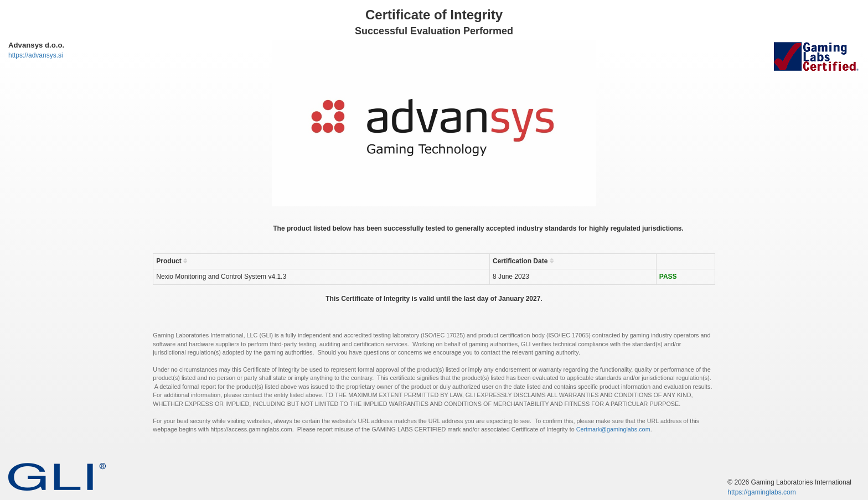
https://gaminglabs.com (761, 492)
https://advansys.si (36, 55)
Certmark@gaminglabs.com (613, 429)
